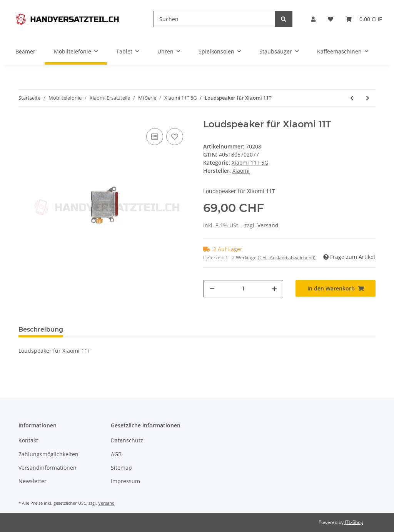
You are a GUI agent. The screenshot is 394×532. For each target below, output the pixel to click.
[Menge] (243, 289)
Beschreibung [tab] (41, 329)
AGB (116, 454)
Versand (268, 225)
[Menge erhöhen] (274, 289)
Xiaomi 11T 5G (250, 163)
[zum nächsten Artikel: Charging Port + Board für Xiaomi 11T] (368, 98)
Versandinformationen (48, 468)
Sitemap (121, 468)
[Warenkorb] (364, 19)
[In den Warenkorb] (336, 288)
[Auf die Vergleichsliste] (155, 137)
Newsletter (33, 481)
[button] (313, 19)
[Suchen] (214, 19)
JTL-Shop (354, 522)
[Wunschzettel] (331, 19)
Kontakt (28, 440)
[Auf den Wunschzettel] (175, 137)
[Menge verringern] (212, 289)
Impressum (125, 481)
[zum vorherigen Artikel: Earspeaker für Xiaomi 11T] (352, 98)
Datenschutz (127, 440)
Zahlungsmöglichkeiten (48, 454)
